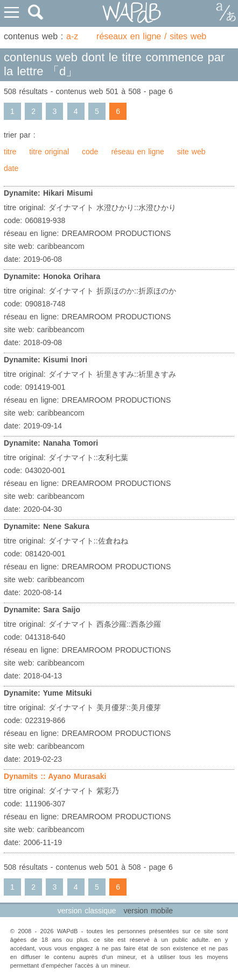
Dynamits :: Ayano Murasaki (55, 776)
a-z (72, 36)
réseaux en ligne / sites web (151, 36)
